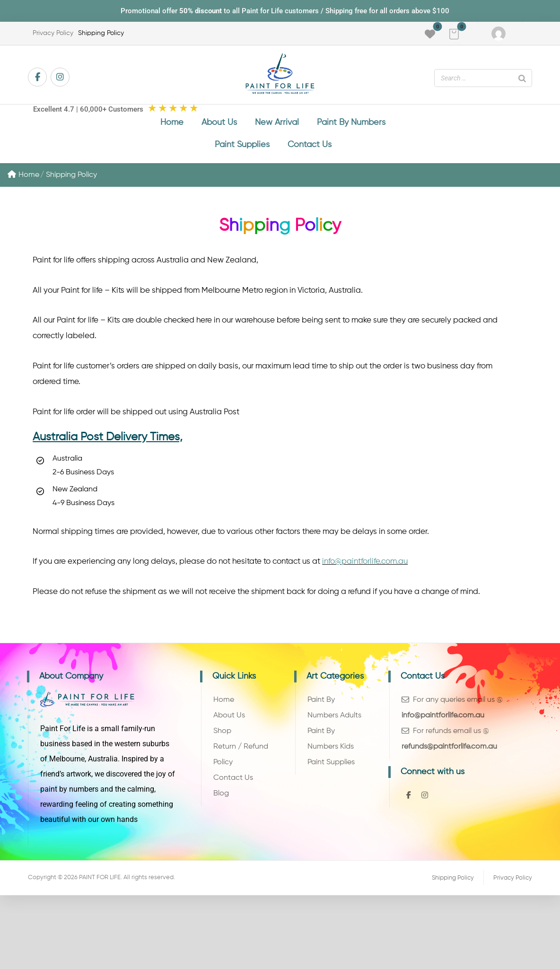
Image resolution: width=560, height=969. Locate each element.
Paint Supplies (331, 766)
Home (23, 176)
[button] (454, 34)
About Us (229, 719)
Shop (222, 735)
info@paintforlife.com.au (365, 564)
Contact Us (233, 782)
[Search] (522, 78)
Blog (221, 797)
